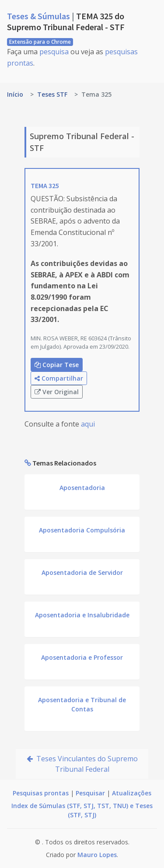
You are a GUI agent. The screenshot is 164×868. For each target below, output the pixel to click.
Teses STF (52, 94)
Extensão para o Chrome (40, 42)
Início (15, 94)
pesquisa (54, 52)
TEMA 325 (45, 185)
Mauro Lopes (97, 855)
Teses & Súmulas (39, 16)
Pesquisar (90, 793)
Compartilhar (59, 378)
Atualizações (132, 793)
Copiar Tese (57, 365)
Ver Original (57, 392)
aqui (88, 424)
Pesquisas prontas (41, 793)
